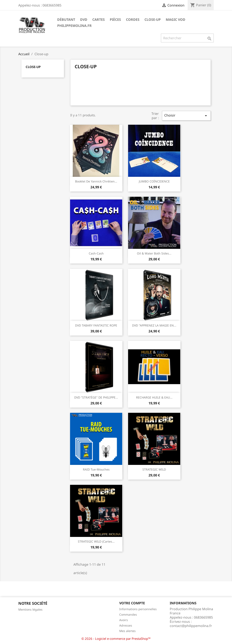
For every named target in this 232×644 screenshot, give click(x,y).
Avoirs (124, 620)
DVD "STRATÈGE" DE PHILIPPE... (96, 397)
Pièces (115, 20)
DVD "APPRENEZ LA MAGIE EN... (154, 325)
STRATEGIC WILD (154, 469)
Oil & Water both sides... (154, 253)
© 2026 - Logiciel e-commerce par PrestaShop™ (116, 639)
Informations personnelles (138, 609)
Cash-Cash (96, 253)
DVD (84, 20)
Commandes (128, 614)
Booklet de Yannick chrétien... (96, 181)
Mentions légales (30, 609)
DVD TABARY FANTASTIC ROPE (96, 325)
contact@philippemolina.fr (191, 626)
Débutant (66, 20)
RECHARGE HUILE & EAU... (154, 397)
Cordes (133, 20)
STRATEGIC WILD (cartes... (96, 541)
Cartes (99, 20)
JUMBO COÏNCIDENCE (154, 181)
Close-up (153, 20)
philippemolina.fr (74, 26)
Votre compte (132, 603)
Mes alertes (127, 631)
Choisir (186, 116)
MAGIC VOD (176, 20)
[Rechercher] (187, 38)
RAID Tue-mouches (96, 469)
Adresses (126, 625)
